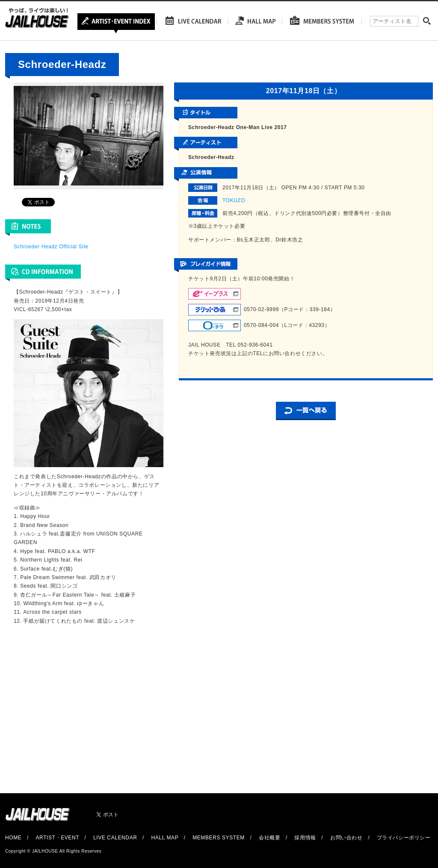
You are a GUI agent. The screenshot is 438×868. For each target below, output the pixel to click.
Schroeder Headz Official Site (51, 247)
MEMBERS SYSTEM (219, 838)
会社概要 (269, 838)
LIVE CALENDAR (115, 838)
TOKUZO (234, 200)
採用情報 (305, 838)
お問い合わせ (346, 838)
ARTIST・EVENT (57, 838)
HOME (13, 838)
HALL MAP (165, 838)
